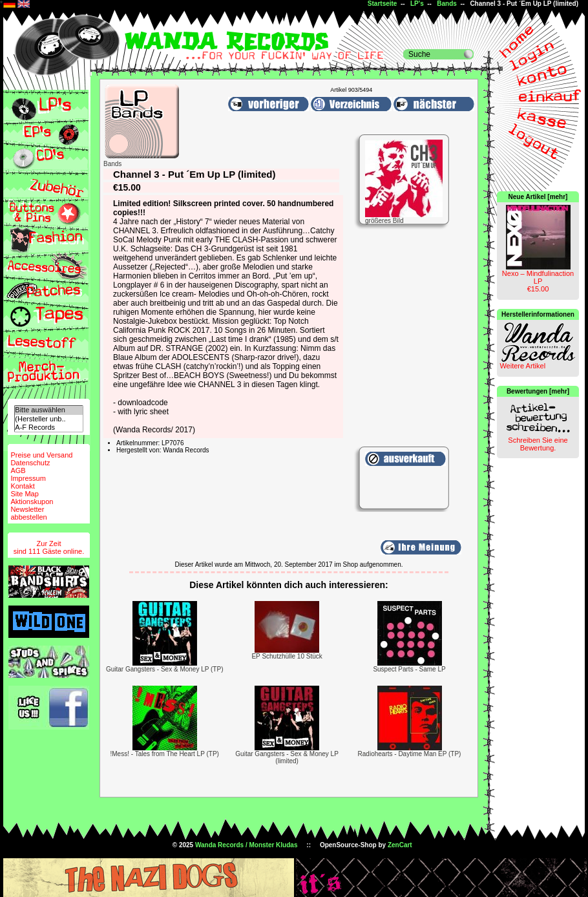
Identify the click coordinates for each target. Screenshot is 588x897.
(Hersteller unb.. (48, 419)
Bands (447, 4)
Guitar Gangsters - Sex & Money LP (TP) (165, 669)
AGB (18, 470)
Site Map (24, 494)
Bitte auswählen (48, 410)
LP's (417, 4)
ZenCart (400, 845)
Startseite (383, 4)
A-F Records (48, 427)
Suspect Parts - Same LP (409, 669)
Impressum (28, 478)
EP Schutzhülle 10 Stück (287, 656)
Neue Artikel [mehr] (538, 197)
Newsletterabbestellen (28, 513)
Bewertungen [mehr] (538, 391)
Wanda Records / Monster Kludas (247, 845)
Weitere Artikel (522, 366)
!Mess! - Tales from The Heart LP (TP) (165, 754)
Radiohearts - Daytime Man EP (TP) (410, 754)
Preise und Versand (41, 455)
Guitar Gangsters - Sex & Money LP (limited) (287, 757)
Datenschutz (30, 463)
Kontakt (22, 486)
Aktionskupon (32, 501)
